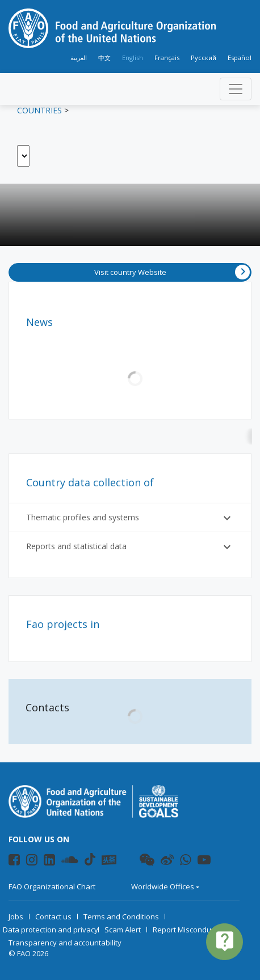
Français (167, 58)
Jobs (16, 917)
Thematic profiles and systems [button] (130, 518)
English (133, 58)
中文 (104, 58)
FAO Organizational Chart (52, 886)
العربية (79, 58)
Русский (204, 58)
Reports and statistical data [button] (130, 547)
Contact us (53, 917)
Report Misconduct (185, 930)
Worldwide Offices (163, 886)
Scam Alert (123, 930)
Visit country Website (172, 272)
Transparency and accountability (65, 943)
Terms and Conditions (121, 917)
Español (240, 58)
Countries (39, 110)
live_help (225, 941)
